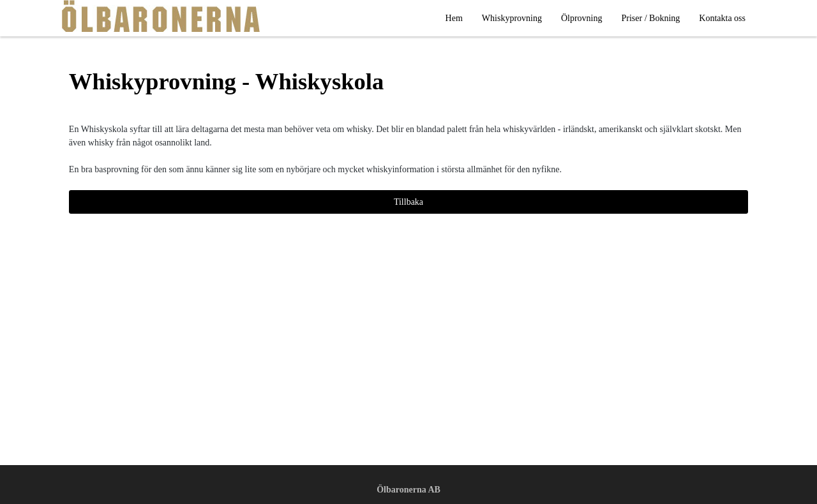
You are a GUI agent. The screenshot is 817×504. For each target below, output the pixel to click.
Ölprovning (582, 18)
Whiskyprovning (512, 18)
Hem (454, 18)
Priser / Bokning (651, 18)
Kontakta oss (722, 18)
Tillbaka (408, 202)
